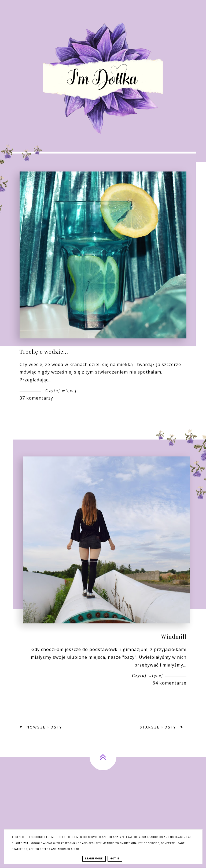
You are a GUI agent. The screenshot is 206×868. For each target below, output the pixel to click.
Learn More (94, 859)
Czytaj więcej (60, 395)
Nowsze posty (44, 727)
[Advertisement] (103, 818)
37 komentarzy (36, 402)
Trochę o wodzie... (44, 356)
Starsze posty (159, 727)
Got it (115, 859)
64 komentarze (170, 687)
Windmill (174, 641)
